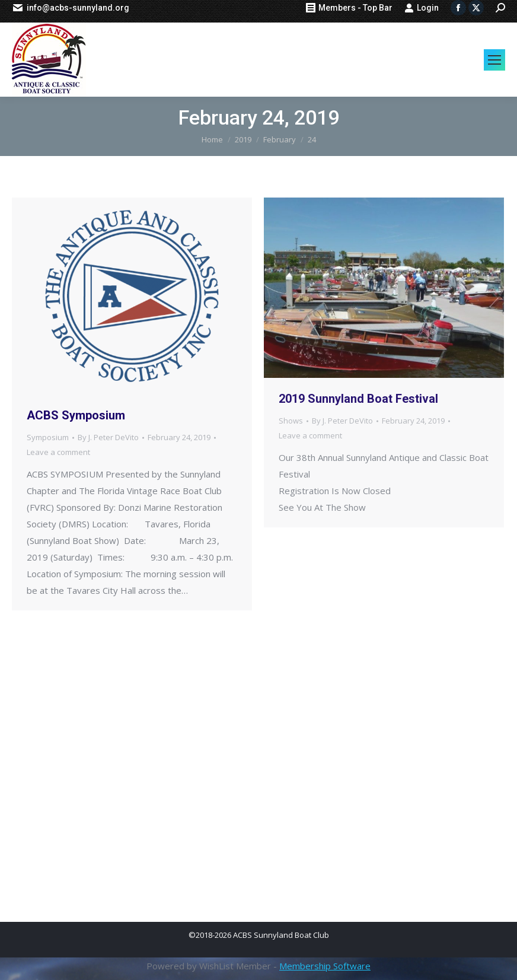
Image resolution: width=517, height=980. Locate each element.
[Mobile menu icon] (494, 60)
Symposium (48, 437)
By (108, 437)
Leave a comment (58, 452)
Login (422, 8)
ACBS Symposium (76, 415)
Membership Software (325, 966)
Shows (291, 421)
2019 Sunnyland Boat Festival (358, 399)
